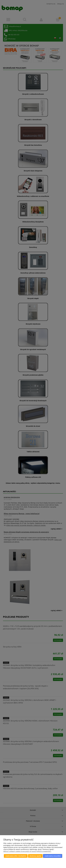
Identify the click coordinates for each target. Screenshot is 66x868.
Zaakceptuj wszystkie (53, 856)
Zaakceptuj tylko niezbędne (16, 856)
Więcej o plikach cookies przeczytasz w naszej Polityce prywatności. (27, 851)
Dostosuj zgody (35, 856)
